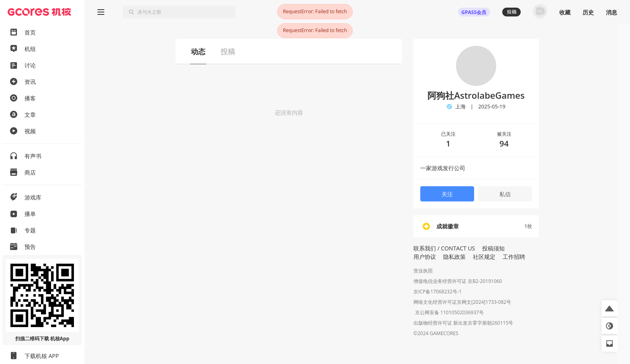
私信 (505, 194)
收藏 (565, 12)
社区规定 (484, 257)
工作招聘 (514, 257)
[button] (610, 308)
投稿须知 (493, 248)
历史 (588, 12)
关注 (447, 194)
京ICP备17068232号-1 (438, 292)
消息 (612, 12)
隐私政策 (454, 257)
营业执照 (423, 271)
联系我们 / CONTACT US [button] (444, 248)
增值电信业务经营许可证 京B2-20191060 (458, 281)
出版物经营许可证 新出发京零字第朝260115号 (463, 324)
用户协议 (425, 257)
